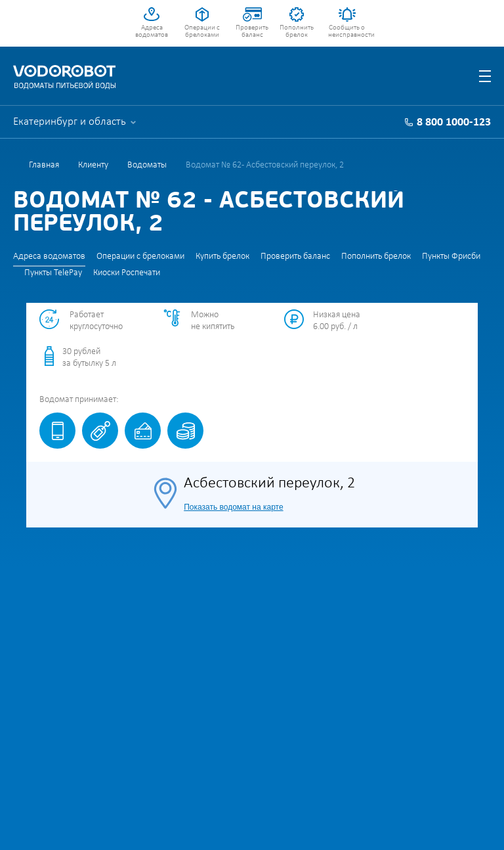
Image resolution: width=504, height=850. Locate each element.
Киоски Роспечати (127, 273)
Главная (44, 165)
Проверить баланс (252, 32)
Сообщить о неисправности (347, 32)
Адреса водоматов (152, 32)
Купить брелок (222, 257)
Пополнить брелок (297, 32)
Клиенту (93, 165)
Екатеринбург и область (70, 122)
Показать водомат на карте (233, 507)
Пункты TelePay (53, 273)
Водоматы (147, 165)
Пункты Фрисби (451, 257)
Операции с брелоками (202, 32)
